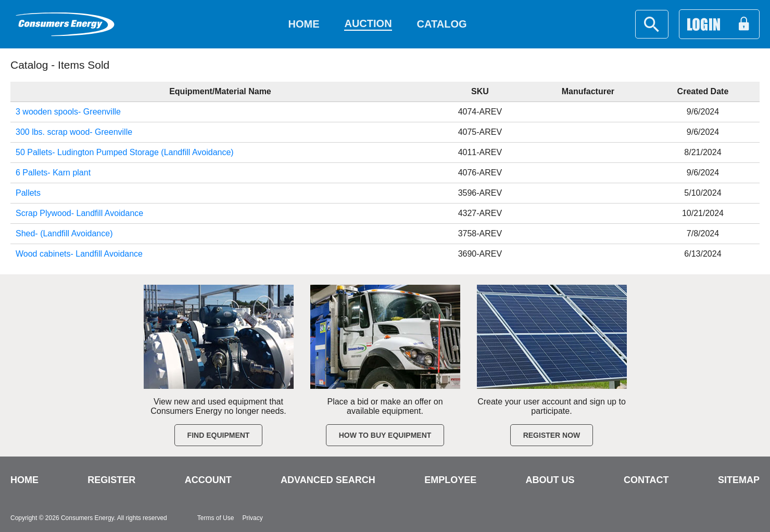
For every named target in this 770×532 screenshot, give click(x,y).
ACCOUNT (208, 480)
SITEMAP (739, 480)
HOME (24, 480)
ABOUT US (550, 480)
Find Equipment (219, 435)
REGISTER (111, 480)
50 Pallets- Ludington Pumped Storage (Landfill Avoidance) (125, 152)
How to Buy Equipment (385, 435)
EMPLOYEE (450, 480)
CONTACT (646, 480)
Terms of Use (216, 518)
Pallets (28, 193)
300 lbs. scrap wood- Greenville (74, 132)
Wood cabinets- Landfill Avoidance (79, 254)
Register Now (552, 435)
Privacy (252, 518)
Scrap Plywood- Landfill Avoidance (79, 213)
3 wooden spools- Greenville (68, 112)
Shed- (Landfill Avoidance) (64, 233)
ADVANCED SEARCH (328, 480)
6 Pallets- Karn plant (53, 173)
